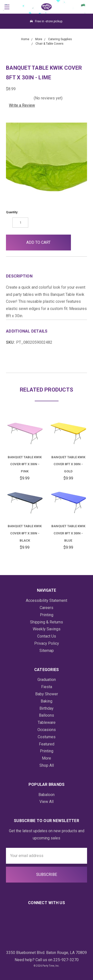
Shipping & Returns (46, 622)
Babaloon (46, 795)
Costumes (47, 737)
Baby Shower (47, 694)
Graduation (47, 680)
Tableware (47, 722)
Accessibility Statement (46, 600)
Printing (47, 615)
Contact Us (47, 636)
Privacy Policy (47, 643)
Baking (46, 701)
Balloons (46, 715)
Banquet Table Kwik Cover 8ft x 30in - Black (25, 533)
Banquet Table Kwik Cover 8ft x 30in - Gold (68, 464)
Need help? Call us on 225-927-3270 (47, 960)
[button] (79, 243)
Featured (47, 744)
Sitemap (47, 651)
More (46, 758)
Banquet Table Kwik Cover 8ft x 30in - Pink (25, 464)
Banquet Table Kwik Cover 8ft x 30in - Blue (68, 533)
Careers (46, 608)
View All (46, 802)
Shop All (47, 765)
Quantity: (12, 212)
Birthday (46, 708)
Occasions (47, 730)
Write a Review (22, 105)
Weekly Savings (47, 629)
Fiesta (47, 687)
